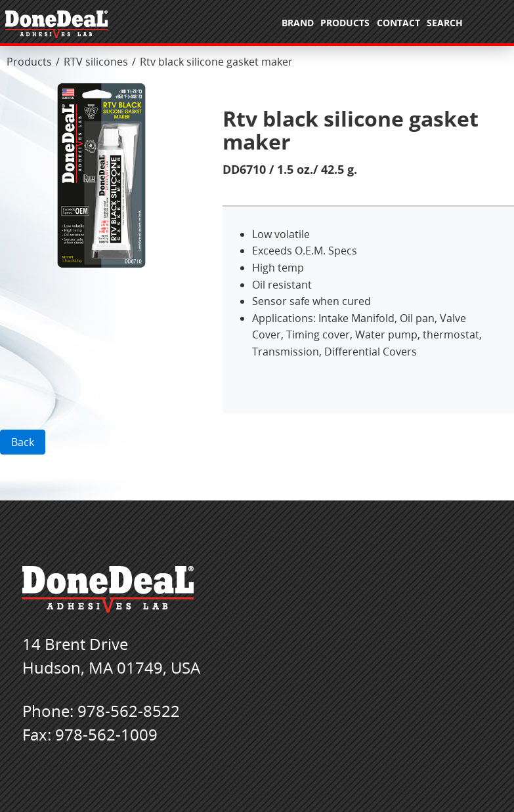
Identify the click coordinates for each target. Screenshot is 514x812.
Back (23, 442)
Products (29, 62)
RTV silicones (96, 62)
